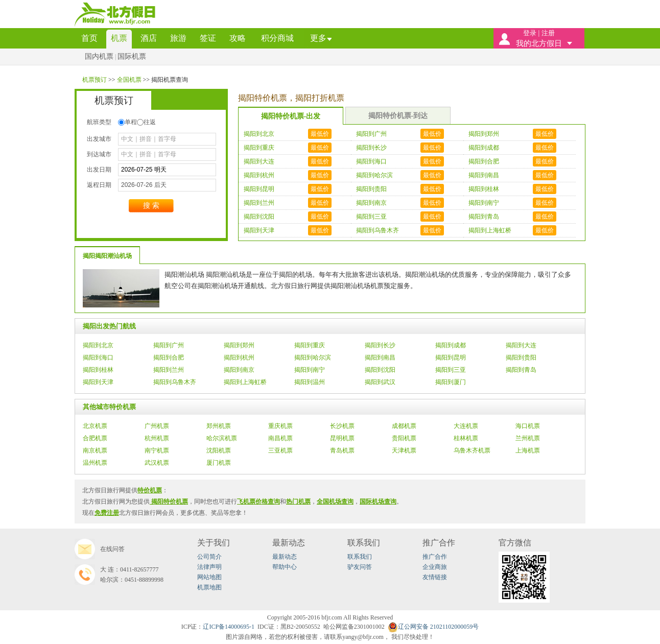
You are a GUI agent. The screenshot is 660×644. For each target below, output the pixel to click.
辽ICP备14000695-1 (229, 627)
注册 (548, 33)
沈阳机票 (219, 450)
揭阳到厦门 (451, 382)
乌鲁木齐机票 (472, 450)
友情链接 (435, 577)
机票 (119, 38)
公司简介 (209, 557)
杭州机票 (157, 438)
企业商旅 (435, 567)
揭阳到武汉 (380, 382)
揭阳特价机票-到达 (398, 116)
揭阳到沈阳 (380, 370)
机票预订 (95, 80)
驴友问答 (360, 567)
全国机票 (130, 80)
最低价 (320, 134)
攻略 (238, 38)
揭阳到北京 (98, 345)
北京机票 (95, 426)
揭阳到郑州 (239, 345)
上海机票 (528, 450)
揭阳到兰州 (169, 370)
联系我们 (360, 557)
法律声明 (209, 567)
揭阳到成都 (451, 345)
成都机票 (404, 426)
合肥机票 (95, 438)
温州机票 (95, 463)
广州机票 (157, 426)
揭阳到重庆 (310, 345)
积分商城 (277, 38)
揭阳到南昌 (380, 357)
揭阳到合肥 (169, 357)
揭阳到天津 (98, 382)
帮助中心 (285, 567)
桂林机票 (466, 438)
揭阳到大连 (521, 345)
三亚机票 (280, 450)
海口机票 (528, 426)
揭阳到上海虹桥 (245, 382)
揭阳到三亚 (451, 370)
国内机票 (99, 56)
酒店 (149, 38)
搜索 (151, 206)
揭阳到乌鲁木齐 (175, 382)
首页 (89, 38)
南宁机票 (157, 450)
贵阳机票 (404, 438)
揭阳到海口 (98, 357)
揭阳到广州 (169, 345)
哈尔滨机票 (222, 438)
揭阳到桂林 (98, 370)
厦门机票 (219, 463)
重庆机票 (280, 426)
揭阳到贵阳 (521, 357)
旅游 (178, 38)
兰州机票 (528, 438)
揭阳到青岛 (521, 370)
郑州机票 (219, 426)
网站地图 (209, 577)
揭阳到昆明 (451, 357)
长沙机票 (342, 426)
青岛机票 (342, 450)
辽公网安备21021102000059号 (433, 627)
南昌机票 (280, 438)
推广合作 (435, 557)
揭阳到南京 (239, 370)
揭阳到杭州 (239, 357)
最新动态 (285, 557)
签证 (208, 38)
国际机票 (132, 56)
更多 (318, 38)
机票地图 (209, 587)
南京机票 (95, 450)
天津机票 (404, 450)
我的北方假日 (539, 43)
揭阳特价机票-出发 (291, 116)
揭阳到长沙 (380, 345)
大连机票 (466, 426)
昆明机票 (342, 438)
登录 (530, 33)
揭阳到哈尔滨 (313, 357)
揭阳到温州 (310, 382)
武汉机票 (157, 463)
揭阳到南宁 (310, 370)
